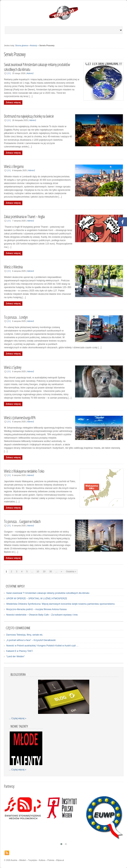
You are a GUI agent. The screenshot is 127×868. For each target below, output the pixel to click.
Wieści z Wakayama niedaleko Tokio (24, 471)
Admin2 (30, 73)
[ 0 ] (9, 73)
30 (51, 572)
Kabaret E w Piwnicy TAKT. (20, 651)
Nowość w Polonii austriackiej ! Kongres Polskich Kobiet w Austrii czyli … (42, 646)
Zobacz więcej (13, 102)
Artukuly (34, 45)
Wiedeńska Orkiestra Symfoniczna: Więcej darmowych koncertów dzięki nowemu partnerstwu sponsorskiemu (60, 604)
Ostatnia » (71, 572)
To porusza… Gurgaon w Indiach (22, 521)
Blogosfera (18, 674)
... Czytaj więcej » (17, 718)
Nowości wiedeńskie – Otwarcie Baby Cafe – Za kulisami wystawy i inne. (42, 615)
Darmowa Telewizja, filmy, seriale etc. (25, 635)
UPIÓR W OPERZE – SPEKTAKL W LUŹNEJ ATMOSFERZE (37, 598)
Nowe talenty (19, 726)
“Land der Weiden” (15, 656)
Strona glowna (21, 45)
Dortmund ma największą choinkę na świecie (29, 116)
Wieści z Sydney (13, 367)
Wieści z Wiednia (13, 267)
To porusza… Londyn (16, 317)
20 (44, 572)
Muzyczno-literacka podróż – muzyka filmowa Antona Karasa (36, 609)
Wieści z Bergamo (14, 166)
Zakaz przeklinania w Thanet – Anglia (24, 216)
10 (38, 572)
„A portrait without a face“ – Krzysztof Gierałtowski (31, 640)
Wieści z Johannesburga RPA (20, 418)
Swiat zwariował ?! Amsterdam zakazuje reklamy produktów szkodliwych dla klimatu (37, 67)
